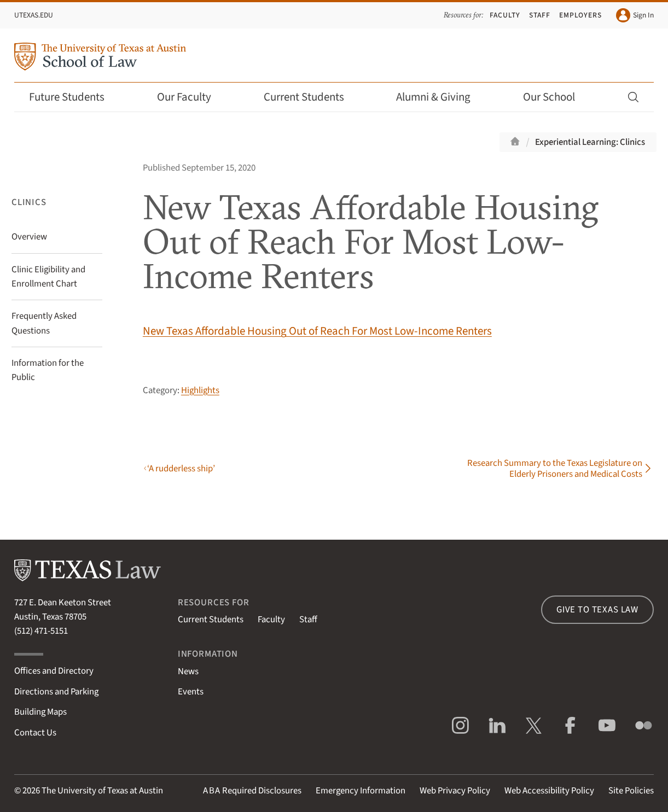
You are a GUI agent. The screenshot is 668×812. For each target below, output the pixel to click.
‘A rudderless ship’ (181, 469)
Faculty (505, 15)
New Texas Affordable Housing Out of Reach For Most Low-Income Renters (317, 331)
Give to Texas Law (597, 610)
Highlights (200, 390)
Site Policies (631, 791)
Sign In (635, 15)
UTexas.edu (34, 15)
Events (191, 692)
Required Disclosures (252, 791)
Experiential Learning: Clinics (590, 142)
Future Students (74, 97)
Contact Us (35, 733)
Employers (581, 15)
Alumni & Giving (441, 97)
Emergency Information (361, 791)
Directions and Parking (56, 692)
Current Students (311, 97)
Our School (556, 97)
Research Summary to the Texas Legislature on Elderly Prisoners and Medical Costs (555, 469)
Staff (540, 15)
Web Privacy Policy (455, 791)
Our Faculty (191, 97)
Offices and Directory (54, 671)
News (188, 671)
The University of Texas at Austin (102, 791)
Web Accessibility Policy (549, 791)
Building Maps (40, 712)
